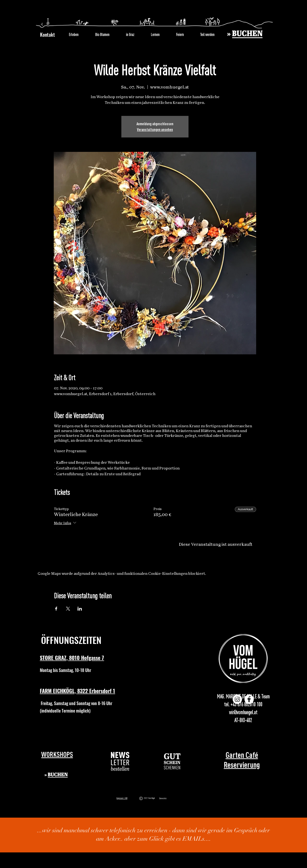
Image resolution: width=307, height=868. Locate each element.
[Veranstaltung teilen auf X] (68, 609)
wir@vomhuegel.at (243, 712)
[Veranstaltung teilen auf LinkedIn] (80, 609)
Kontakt (47, 35)
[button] (120, 761)
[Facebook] (249, 699)
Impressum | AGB (122, 798)
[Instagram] (237, 699)
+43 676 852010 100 (246, 704)
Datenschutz (163, 798)
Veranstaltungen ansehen (155, 130)
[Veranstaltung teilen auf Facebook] (56, 609)
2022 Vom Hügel (150, 798)
